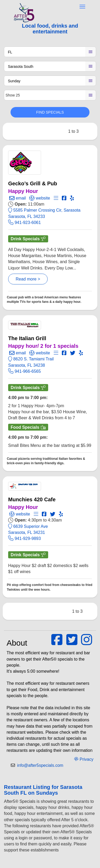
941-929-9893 (24, 538)
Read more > (28, 279)
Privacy (84, 759)
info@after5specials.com (40, 765)
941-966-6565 (24, 371)
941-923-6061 (24, 223)
